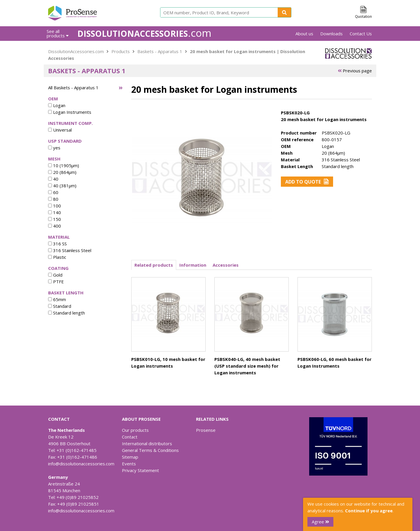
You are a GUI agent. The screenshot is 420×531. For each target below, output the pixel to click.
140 (55, 212)
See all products (58, 33)
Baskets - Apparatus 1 (160, 51)
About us (304, 34)
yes (54, 148)
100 (55, 206)
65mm (57, 299)
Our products (135, 430)
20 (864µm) (62, 172)
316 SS (57, 244)
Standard (60, 306)
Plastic (57, 257)
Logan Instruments (70, 112)
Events (129, 464)
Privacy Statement (140, 470)
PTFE (56, 282)
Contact (130, 437)
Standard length (66, 313)
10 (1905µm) (64, 165)
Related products (154, 265)
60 (53, 192)
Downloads (331, 34)
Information (193, 265)
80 (53, 199)
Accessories (226, 265)
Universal (60, 130)
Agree (320, 522)
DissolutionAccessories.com (76, 51)
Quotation (363, 16)
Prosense (206, 430)
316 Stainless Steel (70, 250)
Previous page (355, 71)
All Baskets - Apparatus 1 (73, 88)
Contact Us (361, 34)
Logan (57, 105)
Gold (55, 275)
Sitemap (130, 457)
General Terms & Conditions (150, 450)
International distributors (147, 443)
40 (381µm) (62, 186)
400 (55, 226)
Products (121, 51)
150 (55, 219)
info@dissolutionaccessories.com (81, 464)
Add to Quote (307, 182)
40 (53, 179)
